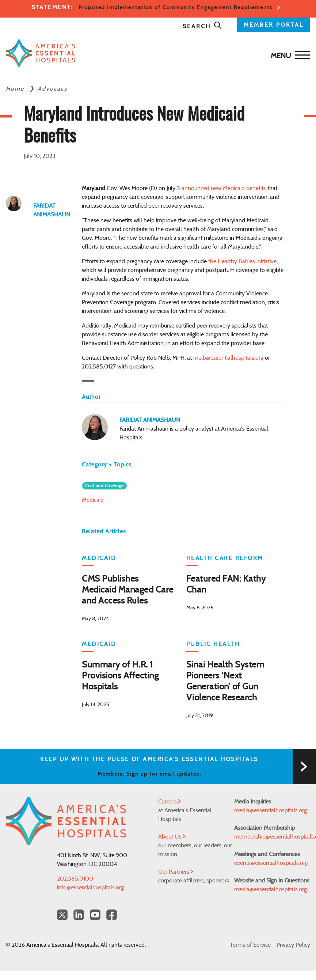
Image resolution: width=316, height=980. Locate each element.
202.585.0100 (75, 879)
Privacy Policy (293, 945)
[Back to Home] (41, 53)
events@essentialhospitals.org (271, 863)
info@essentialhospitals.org (90, 888)
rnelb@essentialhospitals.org (228, 358)
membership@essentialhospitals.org (272, 837)
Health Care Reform (225, 558)
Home (16, 89)
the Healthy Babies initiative (242, 261)
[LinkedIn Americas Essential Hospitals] (79, 915)
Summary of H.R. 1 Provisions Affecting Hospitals (120, 676)
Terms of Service (250, 945)
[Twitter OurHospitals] (62, 915)
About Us (172, 837)
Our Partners (176, 872)
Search (202, 26)
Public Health (213, 644)
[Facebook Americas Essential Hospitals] (112, 915)
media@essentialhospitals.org (271, 810)
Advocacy (53, 89)
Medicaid (93, 500)
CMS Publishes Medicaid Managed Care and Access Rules (128, 590)
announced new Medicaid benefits (224, 188)
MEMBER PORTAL (274, 25)
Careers (170, 802)
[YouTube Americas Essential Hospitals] (95, 915)
